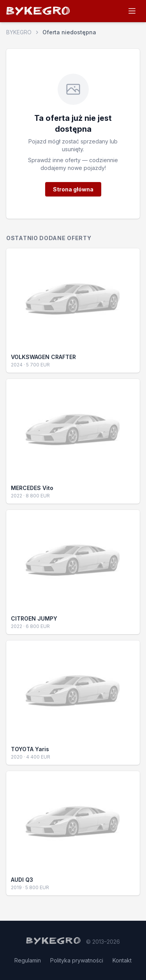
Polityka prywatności (77, 960)
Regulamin (28, 960)
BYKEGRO (39, 12)
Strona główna (73, 189)
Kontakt (122, 960)
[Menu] (132, 11)
